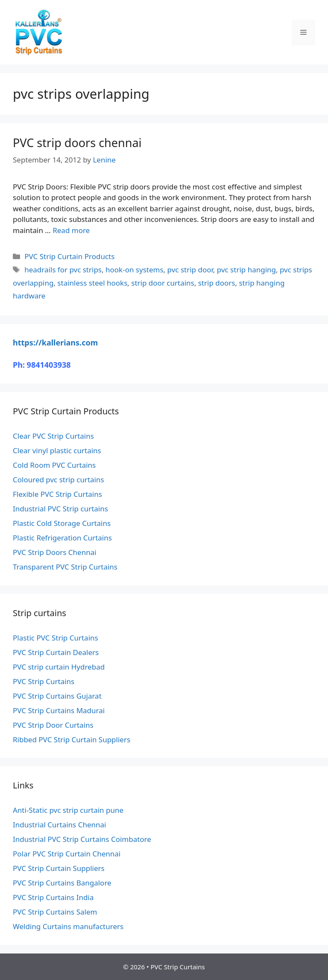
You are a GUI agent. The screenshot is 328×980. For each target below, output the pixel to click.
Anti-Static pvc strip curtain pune (68, 810)
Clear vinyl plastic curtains (57, 450)
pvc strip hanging (246, 270)
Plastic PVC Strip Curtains (56, 638)
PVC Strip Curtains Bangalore (62, 883)
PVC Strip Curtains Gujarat (57, 696)
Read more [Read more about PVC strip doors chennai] (71, 230)
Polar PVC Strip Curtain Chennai (67, 854)
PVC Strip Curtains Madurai (59, 710)
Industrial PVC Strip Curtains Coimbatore (82, 839)
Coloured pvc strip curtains (59, 480)
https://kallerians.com (55, 342)
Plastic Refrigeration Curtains (62, 538)
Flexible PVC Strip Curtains (57, 494)
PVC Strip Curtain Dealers (56, 652)
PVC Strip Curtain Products (69, 256)
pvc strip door (190, 270)
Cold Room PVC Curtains (54, 465)
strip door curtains (163, 283)
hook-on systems (135, 270)
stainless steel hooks (92, 283)
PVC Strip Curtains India (53, 897)
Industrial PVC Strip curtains (60, 509)
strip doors (217, 283)
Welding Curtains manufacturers (68, 926)
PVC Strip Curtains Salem (55, 912)
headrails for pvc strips (63, 270)
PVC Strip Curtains (44, 681)
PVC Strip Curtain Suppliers (59, 868)
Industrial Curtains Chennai (59, 825)
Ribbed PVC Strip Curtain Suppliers (72, 739)
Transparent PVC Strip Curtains (65, 567)
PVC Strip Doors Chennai (55, 552)
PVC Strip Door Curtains (53, 725)
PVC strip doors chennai (77, 143)
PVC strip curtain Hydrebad (59, 667)
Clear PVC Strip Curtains (53, 436)
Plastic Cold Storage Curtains (62, 523)
